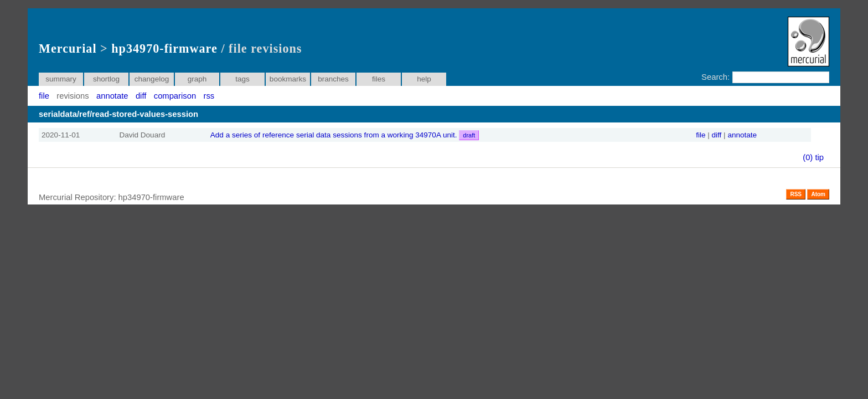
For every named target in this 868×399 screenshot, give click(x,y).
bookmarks (288, 79)
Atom (818, 194)
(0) (808, 157)
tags (242, 79)
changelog (152, 79)
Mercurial (68, 48)
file (44, 96)
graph (197, 79)
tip (819, 157)
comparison (175, 96)
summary (61, 79)
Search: (715, 77)
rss (209, 96)
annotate (112, 96)
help (424, 79)
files (379, 79)
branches (333, 79)
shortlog (106, 79)
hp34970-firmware (164, 48)
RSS (796, 194)
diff (141, 96)
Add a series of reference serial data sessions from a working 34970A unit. (345, 135)
